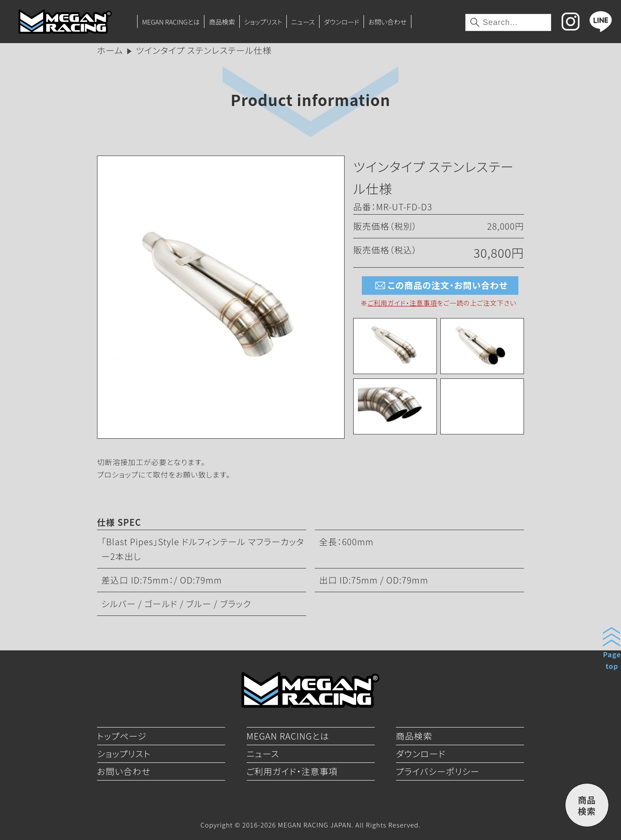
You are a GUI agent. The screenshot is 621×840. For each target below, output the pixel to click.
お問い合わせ (387, 22)
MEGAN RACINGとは (171, 22)
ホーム (110, 50)
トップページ (122, 736)
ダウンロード (342, 22)
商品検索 (222, 22)
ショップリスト (263, 22)
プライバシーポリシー (438, 771)
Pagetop (612, 660)
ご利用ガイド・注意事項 (402, 303)
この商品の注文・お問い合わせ (440, 286)
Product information (310, 99)
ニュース (303, 22)
